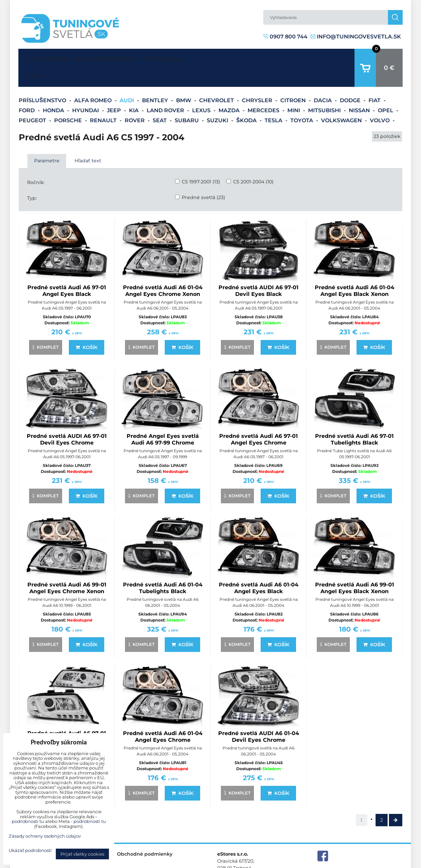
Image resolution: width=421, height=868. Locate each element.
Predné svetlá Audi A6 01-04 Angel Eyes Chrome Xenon (163, 270)
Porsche (69, 100)
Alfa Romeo (94, 80)
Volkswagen (342, 100)
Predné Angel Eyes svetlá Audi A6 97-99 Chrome (163, 419)
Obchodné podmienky (145, 833)
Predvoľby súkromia (296, 863)
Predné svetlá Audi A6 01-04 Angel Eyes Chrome (163, 716)
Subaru (187, 100)
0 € (389, 57)
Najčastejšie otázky (125, 57)
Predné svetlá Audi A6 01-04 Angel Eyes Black (259, 567)
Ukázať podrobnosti (30, 850)
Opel (386, 90)
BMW (184, 80)
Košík (87, 327)
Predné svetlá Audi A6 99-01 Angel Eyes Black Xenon (355, 567)
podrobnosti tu (28, 821)
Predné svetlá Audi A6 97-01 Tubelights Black (354, 419)
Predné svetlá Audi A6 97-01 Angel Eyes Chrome (258, 419)
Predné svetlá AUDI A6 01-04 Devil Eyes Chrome (259, 716)
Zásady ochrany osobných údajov (364, 863)
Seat (160, 100)
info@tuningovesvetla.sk (356, 37)
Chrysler (258, 80)
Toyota (302, 100)
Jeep (115, 90)
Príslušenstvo (43, 80)
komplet (44, 326)
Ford (27, 90)
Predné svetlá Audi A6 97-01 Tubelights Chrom (67, 716)
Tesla (274, 100)
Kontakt (64, 57)
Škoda (247, 100)
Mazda (230, 90)
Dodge (351, 80)
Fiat (375, 80)
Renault (104, 100)
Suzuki (218, 100)
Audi (127, 80)
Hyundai (86, 90)
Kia (134, 90)
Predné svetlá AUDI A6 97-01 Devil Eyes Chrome (67, 419)
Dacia (323, 80)
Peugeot (33, 100)
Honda (54, 90)
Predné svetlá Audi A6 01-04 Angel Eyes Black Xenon (355, 270)
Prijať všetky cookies (82, 854)
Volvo (380, 100)
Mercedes (264, 90)
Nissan (360, 90)
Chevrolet (217, 80)
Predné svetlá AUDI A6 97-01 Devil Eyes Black (258, 270)
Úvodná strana (32, 57)
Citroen (294, 80)
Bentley (156, 80)
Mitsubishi (325, 90)
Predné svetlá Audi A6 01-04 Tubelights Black (163, 567)
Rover (135, 100)
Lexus (202, 90)
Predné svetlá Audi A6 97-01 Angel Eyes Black (67, 270)
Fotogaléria (194, 57)
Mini (294, 90)
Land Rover (166, 90)
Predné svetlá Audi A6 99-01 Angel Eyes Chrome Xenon (67, 567)
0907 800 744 (285, 37)
